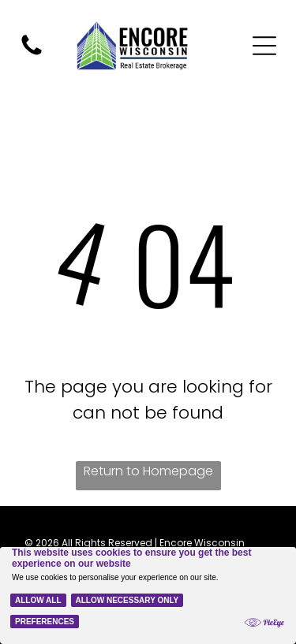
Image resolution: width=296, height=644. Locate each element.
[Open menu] (264, 46)
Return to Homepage (148, 471)
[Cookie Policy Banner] (148, 596)
